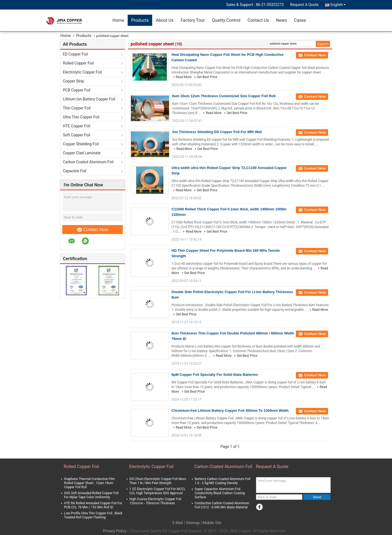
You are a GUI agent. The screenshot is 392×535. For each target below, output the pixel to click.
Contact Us (258, 20)
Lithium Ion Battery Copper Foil (89, 99)
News (281, 20)
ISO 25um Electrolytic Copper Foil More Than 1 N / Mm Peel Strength (158, 481)
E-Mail (177, 523)
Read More (184, 77)
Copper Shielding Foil (81, 144)
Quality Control (226, 20)
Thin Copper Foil (77, 108)
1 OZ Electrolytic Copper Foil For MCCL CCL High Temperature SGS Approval (157, 491)
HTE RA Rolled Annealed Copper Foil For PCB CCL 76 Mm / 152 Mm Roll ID (93, 505)
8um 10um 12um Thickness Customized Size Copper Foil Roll (224, 96)
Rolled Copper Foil (78, 63)
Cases (300, 20)
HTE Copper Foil (76, 126)
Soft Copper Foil (76, 135)
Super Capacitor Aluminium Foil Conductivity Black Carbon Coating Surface (220, 493)
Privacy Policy (115, 531)
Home (118, 20)
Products (140, 20)
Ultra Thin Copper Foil (81, 117)
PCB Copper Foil (77, 90)
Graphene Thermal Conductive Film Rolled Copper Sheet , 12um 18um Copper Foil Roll (89, 483)
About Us (165, 20)
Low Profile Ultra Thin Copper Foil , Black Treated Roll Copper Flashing (93, 515)
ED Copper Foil (75, 54)
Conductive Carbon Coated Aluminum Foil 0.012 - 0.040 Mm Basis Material (222, 505)
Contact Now (93, 230)
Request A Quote (304, 5)
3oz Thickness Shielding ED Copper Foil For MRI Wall (217, 132)
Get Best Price (207, 77)
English (338, 5)
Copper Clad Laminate (82, 153)
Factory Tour (193, 20)
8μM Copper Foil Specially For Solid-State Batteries (215, 375)
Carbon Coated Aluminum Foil (88, 162)
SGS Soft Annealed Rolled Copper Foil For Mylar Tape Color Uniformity (91, 495)
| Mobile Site (211, 523)
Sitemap (193, 523)
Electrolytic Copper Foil (82, 72)
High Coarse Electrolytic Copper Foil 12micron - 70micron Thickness (155, 501)
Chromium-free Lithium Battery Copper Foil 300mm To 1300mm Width (230, 411)
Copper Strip (73, 81)
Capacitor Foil (75, 171)
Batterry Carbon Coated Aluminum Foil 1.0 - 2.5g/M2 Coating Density (223, 481)
